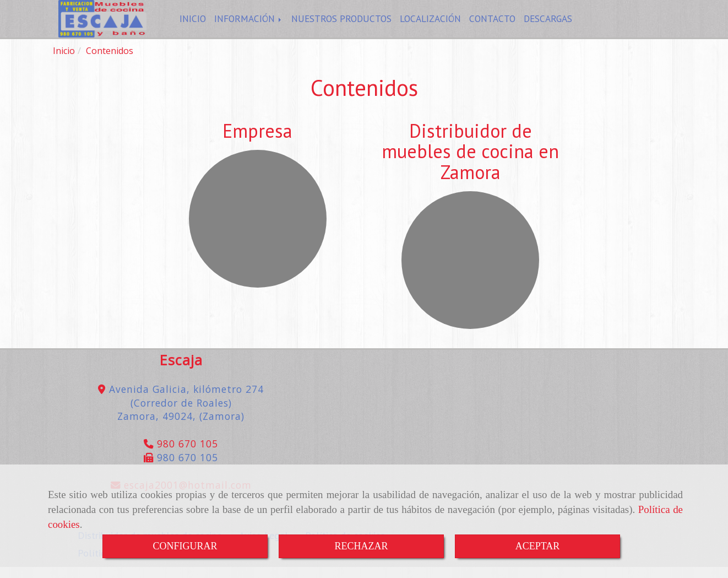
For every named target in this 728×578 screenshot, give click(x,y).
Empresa (257, 142)
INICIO (193, 24)
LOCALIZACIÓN (430, 24)
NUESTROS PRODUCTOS (341, 24)
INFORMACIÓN (249, 24)
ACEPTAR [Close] (538, 546)
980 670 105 (186, 455)
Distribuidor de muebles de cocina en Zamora (470, 162)
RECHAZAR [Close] (361, 546)
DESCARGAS (548, 24)
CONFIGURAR (185, 546)
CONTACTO (492, 24)
